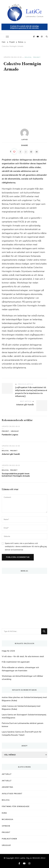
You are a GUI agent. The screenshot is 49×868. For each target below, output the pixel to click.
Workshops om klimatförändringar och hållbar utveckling (22, 678)
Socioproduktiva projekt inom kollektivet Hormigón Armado (16, 475)
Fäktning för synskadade (16, 806)
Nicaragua (8, 819)
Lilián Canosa (8, 706)
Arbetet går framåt (11, 454)
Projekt (37, 57)
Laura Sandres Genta (11, 732)
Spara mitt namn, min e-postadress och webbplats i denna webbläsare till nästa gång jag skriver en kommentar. (26, 547)
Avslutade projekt (12, 794)
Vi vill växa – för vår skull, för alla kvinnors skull (23, 656)
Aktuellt (7, 774)
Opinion (6, 826)
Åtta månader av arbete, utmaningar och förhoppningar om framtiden (20, 669)
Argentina (7, 787)
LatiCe (34, 11)
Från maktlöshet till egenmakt (16, 662)
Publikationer (9, 839)
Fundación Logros (10, 435)
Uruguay (15, 431)
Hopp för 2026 (8, 651)
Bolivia (28, 57)
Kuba (4, 813)
